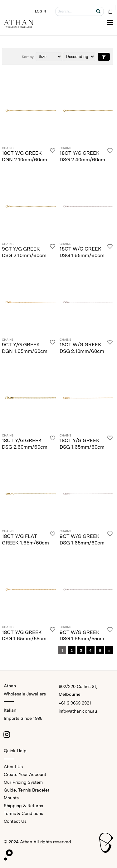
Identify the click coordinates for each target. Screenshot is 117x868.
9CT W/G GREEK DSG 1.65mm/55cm (82, 636)
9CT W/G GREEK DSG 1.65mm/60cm (82, 539)
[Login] (53, 155)
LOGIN (41, 11)
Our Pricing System (23, 782)
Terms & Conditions (23, 813)
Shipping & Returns (23, 806)
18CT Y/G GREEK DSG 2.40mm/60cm (82, 156)
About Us (13, 767)
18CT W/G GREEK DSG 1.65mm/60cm (82, 252)
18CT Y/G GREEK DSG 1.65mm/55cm (24, 636)
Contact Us (15, 821)
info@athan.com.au (78, 711)
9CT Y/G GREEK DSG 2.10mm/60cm (24, 252)
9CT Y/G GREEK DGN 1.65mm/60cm (25, 348)
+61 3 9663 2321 (75, 703)
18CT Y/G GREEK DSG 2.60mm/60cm (25, 444)
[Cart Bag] (110, 11)
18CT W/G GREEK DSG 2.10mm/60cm (82, 348)
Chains (8, 148)
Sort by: (28, 57)
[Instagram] (7, 734)
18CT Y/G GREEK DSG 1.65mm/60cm (82, 444)
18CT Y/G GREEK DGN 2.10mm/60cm (24, 156)
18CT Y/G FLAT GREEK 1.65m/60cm (25, 539)
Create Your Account (25, 774)
